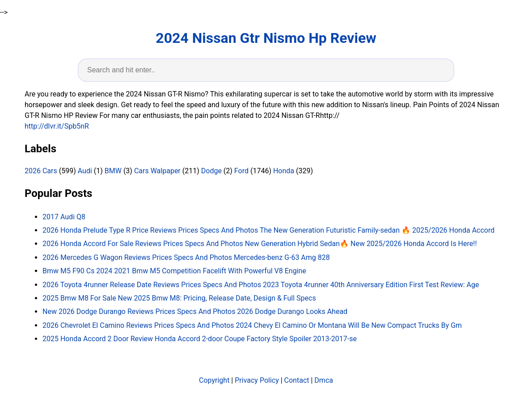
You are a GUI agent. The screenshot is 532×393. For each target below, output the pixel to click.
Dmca (324, 380)
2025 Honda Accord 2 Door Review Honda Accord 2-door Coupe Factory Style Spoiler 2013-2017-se (200, 339)
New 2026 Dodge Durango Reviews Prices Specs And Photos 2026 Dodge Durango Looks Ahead (195, 311)
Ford (241, 171)
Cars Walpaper (157, 171)
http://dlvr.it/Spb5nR (57, 126)
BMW (113, 171)
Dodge (211, 171)
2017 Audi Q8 (64, 217)
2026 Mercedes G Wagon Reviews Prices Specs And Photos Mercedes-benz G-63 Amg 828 (186, 257)
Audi (85, 171)
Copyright (214, 380)
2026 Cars (41, 171)
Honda (284, 171)
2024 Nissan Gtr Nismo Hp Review (266, 38)
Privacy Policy (257, 380)
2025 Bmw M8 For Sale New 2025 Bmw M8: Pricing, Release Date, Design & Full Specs (179, 298)
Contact (297, 380)
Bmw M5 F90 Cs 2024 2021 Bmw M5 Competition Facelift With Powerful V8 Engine (174, 271)
